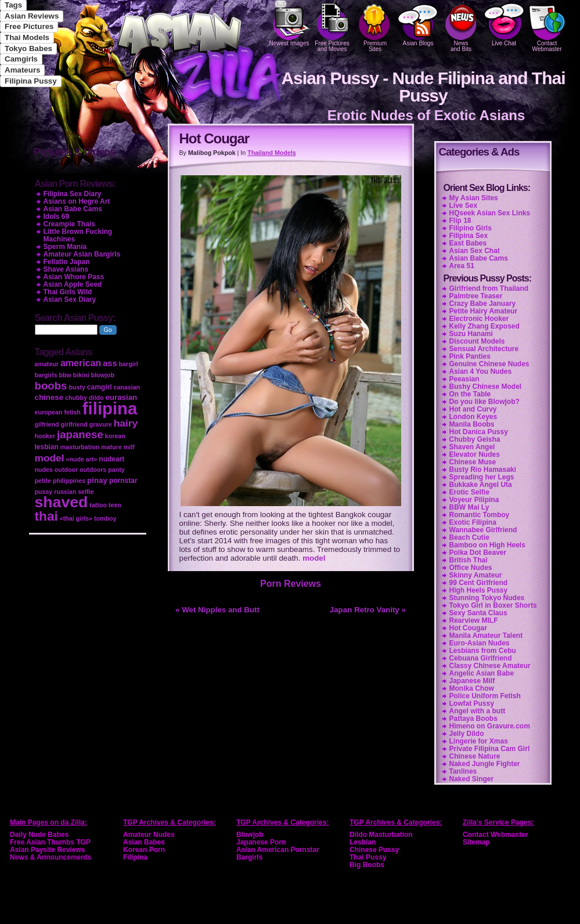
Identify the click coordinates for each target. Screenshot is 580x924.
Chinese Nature (475, 756)
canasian (127, 387)
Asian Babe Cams (479, 258)
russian (65, 492)
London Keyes (473, 417)
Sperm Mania (65, 247)
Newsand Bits (461, 26)
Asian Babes (144, 842)
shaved (62, 502)
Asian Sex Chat (475, 251)
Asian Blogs (418, 23)
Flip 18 (460, 221)
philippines (69, 481)
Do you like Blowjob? (484, 402)
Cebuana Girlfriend (481, 658)
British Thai (469, 560)
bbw (65, 375)
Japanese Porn (261, 842)
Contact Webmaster (547, 26)
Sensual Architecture (484, 349)
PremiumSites (375, 26)
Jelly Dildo (467, 734)
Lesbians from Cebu (483, 651)
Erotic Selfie (469, 492)
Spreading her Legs (482, 477)
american (81, 363)
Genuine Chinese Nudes (489, 364)
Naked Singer (472, 779)
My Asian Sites (474, 198)
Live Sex (464, 205)
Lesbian (363, 842)
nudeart (111, 459)
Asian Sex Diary (70, 299)
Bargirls (249, 857)
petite (43, 481)
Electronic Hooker (479, 319)
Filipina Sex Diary (73, 194)
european (49, 412)
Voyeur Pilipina (474, 500)
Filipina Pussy (31, 81)
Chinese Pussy (374, 850)
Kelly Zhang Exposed (484, 326)
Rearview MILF (474, 620)
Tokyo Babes (28, 48)
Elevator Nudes (475, 454)
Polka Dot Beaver (478, 553)
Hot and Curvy (473, 409)
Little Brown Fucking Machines (78, 235)
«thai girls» (76, 518)
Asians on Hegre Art (77, 201)
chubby (76, 398)
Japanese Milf (472, 681)
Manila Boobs (472, 424)
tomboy (105, 518)
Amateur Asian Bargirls (82, 254)
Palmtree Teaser (476, 296)
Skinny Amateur (476, 575)
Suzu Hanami (471, 334)
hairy (126, 423)
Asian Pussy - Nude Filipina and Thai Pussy (423, 87)
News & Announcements (51, 857)
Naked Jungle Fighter (485, 764)
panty (116, 470)
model (314, 558)
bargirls (46, 375)
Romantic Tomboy (480, 515)
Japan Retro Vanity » (368, 610)
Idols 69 (57, 216)
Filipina (135, 857)
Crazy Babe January (483, 304)
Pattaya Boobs (473, 719)
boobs (51, 386)
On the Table (470, 394)
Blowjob (250, 835)
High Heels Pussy (479, 590)
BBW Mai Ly (469, 507)
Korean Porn (144, 850)
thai (46, 516)
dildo (96, 398)
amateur (47, 364)
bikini (81, 375)
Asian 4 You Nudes (481, 371)
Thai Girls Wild (68, 292)
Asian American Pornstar (278, 850)
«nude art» (82, 459)
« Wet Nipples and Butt (217, 610)
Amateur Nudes (149, 835)
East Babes (468, 243)
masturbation (80, 447)
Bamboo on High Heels (487, 545)
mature (111, 447)
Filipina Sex (469, 236)
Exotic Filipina (473, 522)
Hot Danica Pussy (479, 432)
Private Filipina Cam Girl (490, 749)
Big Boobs (367, 865)
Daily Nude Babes (39, 835)
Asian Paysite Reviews (47, 850)
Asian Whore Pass (74, 277)
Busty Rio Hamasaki (483, 470)
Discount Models (477, 341)
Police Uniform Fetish (485, 696)
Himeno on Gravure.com (490, 726)
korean (115, 436)
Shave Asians (66, 269)
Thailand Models (271, 153)
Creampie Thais (69, 224)
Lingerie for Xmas (479, 741)
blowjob (103, 375)
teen (115, 505)
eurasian (121, 397)
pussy (44, 492)
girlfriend (74, 424)
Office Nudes (471, 568)
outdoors (93, 470)
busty (77, 387)
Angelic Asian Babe (482, 673)
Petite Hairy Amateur (484, 311)
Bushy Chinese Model (486, 387)
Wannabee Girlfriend (483, 530)
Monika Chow (472, 688)
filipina (110, 408)
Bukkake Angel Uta (481, 485)
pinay (97, 480)
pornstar (123, 481)
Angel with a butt (478, 711)
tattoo (98, 505)
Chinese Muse (473, 462)
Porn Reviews (291, 584)
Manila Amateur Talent (486, 636)
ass (110, 363)
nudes (44, 470)
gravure (101, 424)
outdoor (66, 470)
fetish (72, 412)
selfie (86, 492)
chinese (49, 397)
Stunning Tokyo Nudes (487, 598)
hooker (45, 436)
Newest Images (289, 23)
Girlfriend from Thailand (489, 288)
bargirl (129, 364)
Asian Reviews (32, 16)
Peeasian (464, 379)
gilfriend (47, 424)
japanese (80, 434)
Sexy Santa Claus (478, 613)
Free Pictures (29, 26)
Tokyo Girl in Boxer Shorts (493, 605)
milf (129, 447)
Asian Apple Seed (73, 284)
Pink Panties (470, 356)
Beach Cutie (469, 537)
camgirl (100, 387)
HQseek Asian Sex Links (490, 213)
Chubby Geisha (475, 439)
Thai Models (27, 37)
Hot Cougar (468, 628)
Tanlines (463, 771)
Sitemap (476, 842)
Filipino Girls (471, 228)
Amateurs (22, 70)
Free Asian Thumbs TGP (50, 842)
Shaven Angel (472, 447)
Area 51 (462, 266)
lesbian (47, 447)
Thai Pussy (368, 857)
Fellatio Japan (67, 262)
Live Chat (504, 23)
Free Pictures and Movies (332, 26)
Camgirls (21, 59)
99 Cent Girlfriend (479, 583)
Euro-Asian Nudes (480, 643)
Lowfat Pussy (472, 703)
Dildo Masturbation (381, 835)
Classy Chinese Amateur (490, 666)
